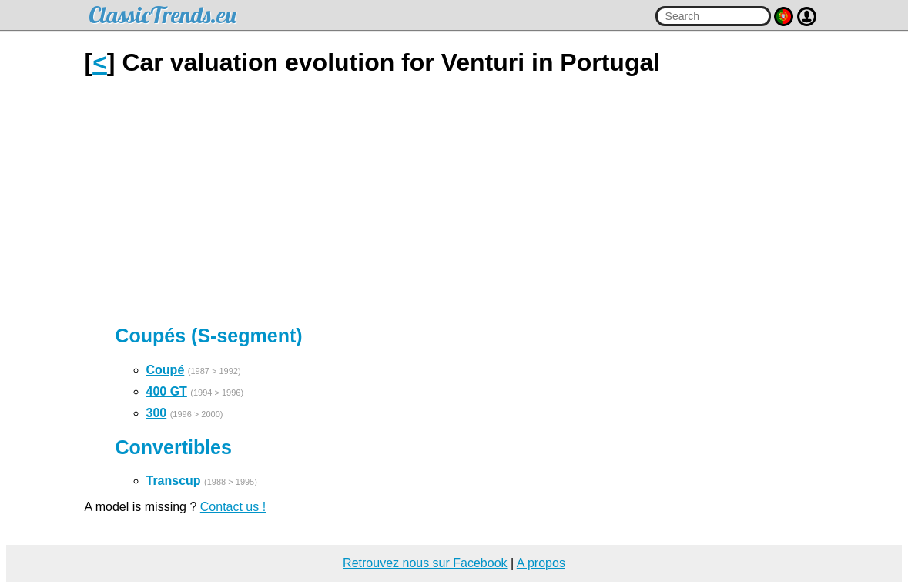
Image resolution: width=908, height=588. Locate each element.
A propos (541, 563)
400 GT (167, 391)
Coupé (166, 370)
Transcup (174, 481)
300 (157, 413)
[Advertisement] (454, 201)
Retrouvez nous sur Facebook (425, 563)
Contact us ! (233, 507)
